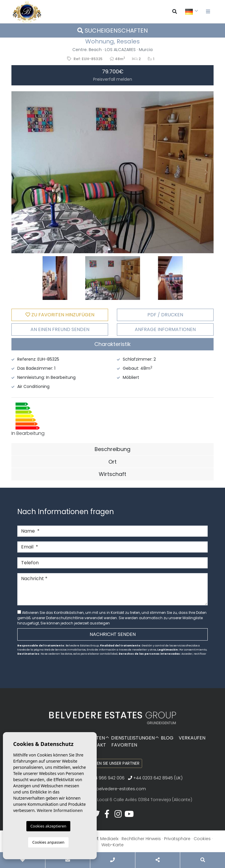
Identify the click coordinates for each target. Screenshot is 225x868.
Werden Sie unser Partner (112, 763)
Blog (167, 738)
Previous (19, 172)
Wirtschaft (112, 474)
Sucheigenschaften (113, 31)
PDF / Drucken (165, 315)
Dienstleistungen (133, 738)
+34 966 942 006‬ (105, 778)
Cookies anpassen (48, 842)
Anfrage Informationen (165, 329)
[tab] (112, 344)
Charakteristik (112, 344)
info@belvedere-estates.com (115, 789)
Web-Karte (112, 845)
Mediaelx (109, 839)
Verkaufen (192, 738)
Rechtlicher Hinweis (141, 839)
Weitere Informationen (60, 810)
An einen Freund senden (60, 329)
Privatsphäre (177, 839)
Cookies (202, 839)
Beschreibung (112, 449)
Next (206, 172)
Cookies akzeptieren (48, 826)
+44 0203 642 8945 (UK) (155, 778)
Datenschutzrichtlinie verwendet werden (81, 618)
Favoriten (124, 745)
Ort (112, 462)
